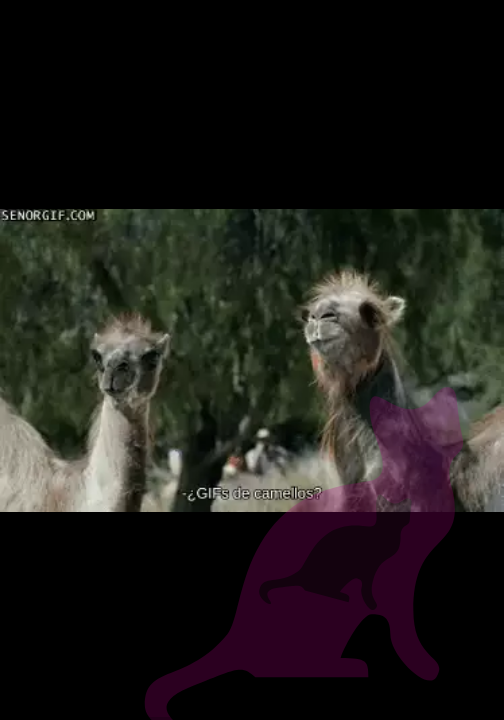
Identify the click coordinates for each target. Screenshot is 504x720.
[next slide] (474, 658)
